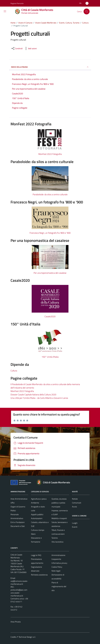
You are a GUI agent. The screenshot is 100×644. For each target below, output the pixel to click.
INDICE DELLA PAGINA (50, 67)
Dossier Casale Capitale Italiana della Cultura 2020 (33, 395)
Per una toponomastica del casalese (50, 273)
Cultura (14, 371)
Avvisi (74, 507)
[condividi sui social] (17, 48)
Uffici (13, 503)
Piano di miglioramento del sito (59, 586)
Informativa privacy (59, 563)
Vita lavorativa (57, 542)
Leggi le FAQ (36, 555)
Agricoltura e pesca (39, 499)
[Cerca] (87, 11)
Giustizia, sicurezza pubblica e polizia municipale (59, 503)
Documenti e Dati (18, 526)
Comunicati (77, 503)
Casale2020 (50, 316)
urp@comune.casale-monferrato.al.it (19, 583)
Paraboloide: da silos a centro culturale (50, 194)
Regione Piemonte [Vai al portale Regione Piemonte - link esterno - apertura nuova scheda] (17, 3)
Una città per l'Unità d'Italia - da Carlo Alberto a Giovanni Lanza (39, 398)
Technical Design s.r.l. (27, 637)
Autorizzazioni (37, 518)
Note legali (56, 571)
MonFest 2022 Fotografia (50, 154)
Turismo (55, 538)
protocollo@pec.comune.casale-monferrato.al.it (19, 593)
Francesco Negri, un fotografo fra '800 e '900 (50, 233)
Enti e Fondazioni (18, 522)
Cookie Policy (57, 567)
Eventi (75, 527)
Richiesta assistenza (39, 575)
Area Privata (16, 622)
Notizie (75, 499)
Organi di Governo (18, 507)
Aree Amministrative (19, 499)
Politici (13, 511)
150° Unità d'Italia (50, 357)
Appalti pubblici (37, 514)
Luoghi (75, 523)
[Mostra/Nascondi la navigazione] (5, 11)
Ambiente (35, 503)
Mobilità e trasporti (59, 518)
